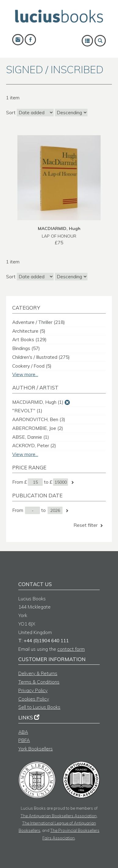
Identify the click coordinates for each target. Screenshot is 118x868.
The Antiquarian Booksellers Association (59, 816)
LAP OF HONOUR (59, 236)
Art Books (29, 340)
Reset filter (89, 525)
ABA (23, 732)
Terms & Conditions (39, 682)
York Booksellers (36, 749)
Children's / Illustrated (41, 357)
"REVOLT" (27, 411)
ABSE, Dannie (31, 437)
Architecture (29, 331)
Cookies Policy (34, 699)
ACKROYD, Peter (34, 446)
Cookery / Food (32, 366)
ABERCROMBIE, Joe (38, 428)
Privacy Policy (33, 690)
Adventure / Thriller (39, 322)
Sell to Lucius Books (39, 707)
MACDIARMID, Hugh (38, 402)
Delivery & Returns (38, 673)
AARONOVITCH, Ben (39, 419)
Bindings (26, 348)
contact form (71, 649)
